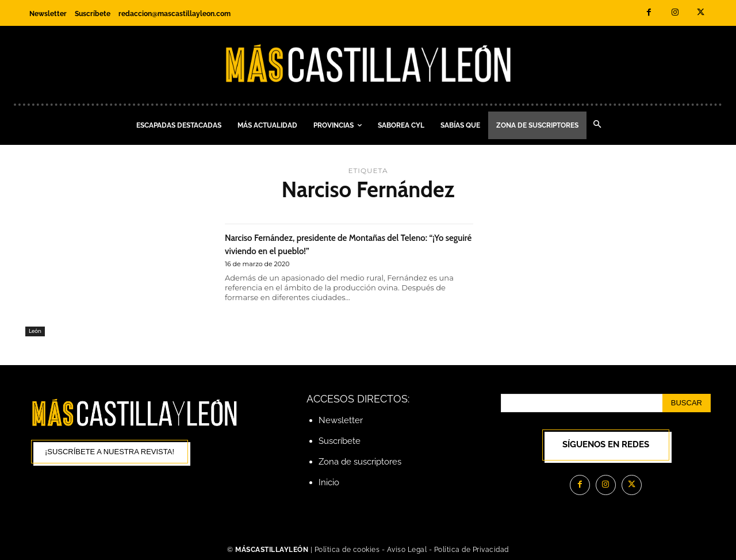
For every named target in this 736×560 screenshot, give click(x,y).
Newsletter (341, 420)
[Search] (687, 403)
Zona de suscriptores (360, 462)
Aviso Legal (408, 550)
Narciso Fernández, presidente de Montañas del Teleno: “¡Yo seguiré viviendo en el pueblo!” (346, 243)
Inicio (329, 482)
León (35, 331)
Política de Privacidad (471, 550)
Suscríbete (340, 441)
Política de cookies (347, 550)
